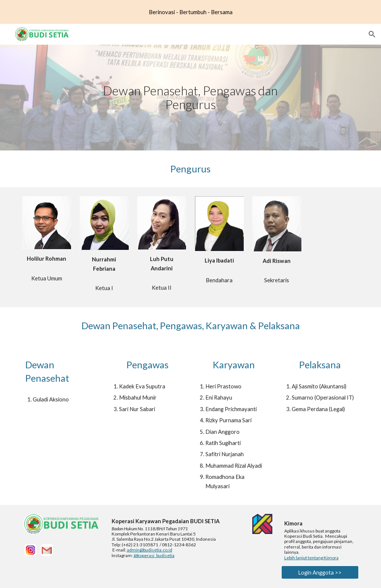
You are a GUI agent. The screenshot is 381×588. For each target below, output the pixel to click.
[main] (190, 97)
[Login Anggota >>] (320, 572)
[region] (190, 12)
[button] (372, 34)
